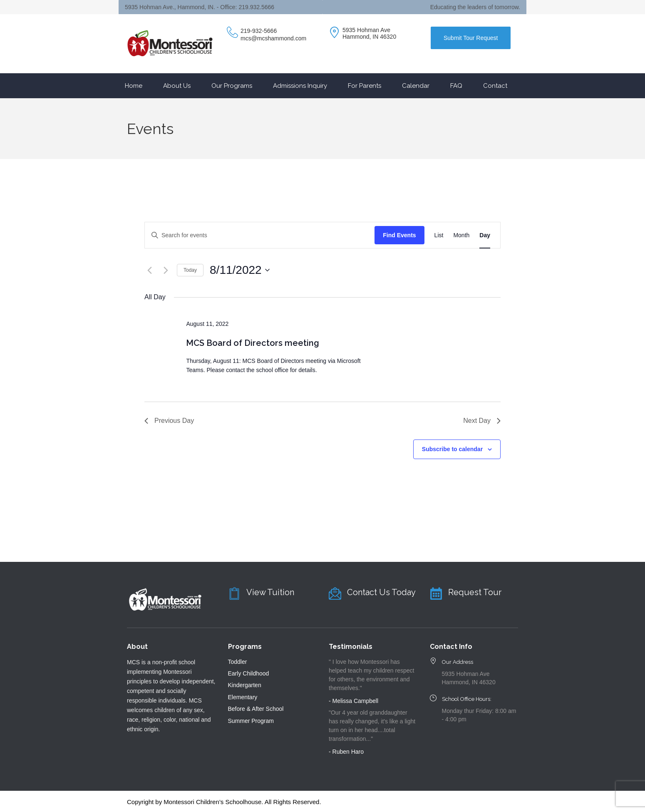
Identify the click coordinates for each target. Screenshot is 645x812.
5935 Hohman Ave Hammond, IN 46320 (369, 33)
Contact (495, 86)
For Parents (365, 86)
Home (134, 86)
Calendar (416, 86)
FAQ (456, 86)
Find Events (399, 235)
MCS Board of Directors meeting (253, 343)
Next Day (482, 421)
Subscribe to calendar (452, 449)
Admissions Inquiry (300, 86)
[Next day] (166, 270)
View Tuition (270, 592)
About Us (177, 86)
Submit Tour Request (471, 38)
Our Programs (232, 86)
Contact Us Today (381, 592)
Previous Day (169, 421)
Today (190, 270)
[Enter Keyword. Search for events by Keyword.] (260, 235)
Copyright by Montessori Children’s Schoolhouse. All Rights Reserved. (224, 802)
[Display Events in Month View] (461, 235)
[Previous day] (149, 270)
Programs (245, 647)
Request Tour (475, 592)
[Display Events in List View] (439, 235)
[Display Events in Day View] (485, 235)
